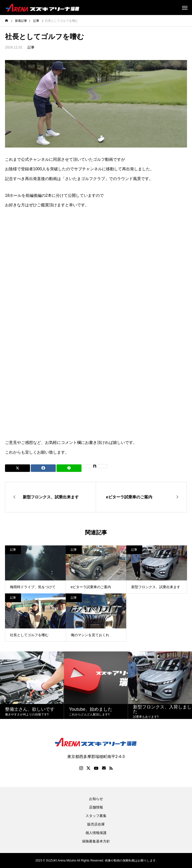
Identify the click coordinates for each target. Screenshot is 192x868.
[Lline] (69, 468)
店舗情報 (96, 807)
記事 (31, 47)
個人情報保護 (96, 833)
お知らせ (96, 799)
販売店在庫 (96, 824)
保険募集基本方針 (96, 841)
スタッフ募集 (96, 816)
